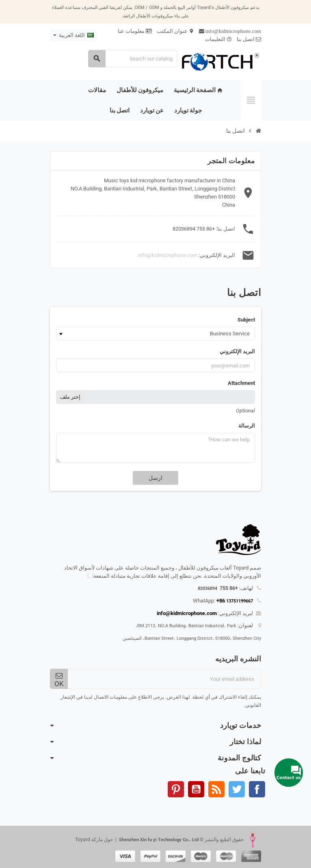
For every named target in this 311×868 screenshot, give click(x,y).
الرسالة (247, 426)
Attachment (241, 383)
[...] (90, 576)
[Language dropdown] (73, 35)
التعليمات (218, 39)
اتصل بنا (249, 39)
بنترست (176, 789)
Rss (216, 789)
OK (59, 680)
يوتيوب (196, 789)
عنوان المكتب (175, 31)
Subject (246, 320)
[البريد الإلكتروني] (164, 679)
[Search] (133, 59)
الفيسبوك (257, 789)
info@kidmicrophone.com (168, 255)
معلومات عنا (135, 31)
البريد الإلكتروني (237, 351)
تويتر (237, 789)
